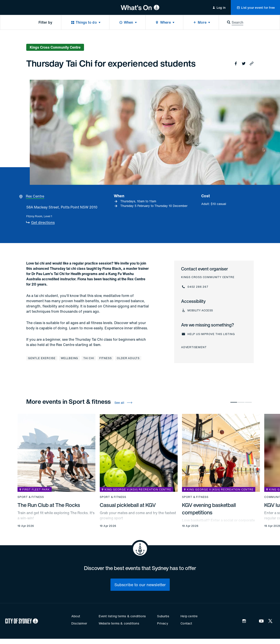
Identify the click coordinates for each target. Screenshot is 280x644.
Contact (186, 623)
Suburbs (163, 616)
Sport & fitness (31, 497)
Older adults (128, 358)
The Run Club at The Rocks (49, 505)
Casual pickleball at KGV (128, 505)
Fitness (106, 358)
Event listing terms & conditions (122, 616)
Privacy (163, 623)
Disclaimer (79, 623)
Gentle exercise (42, 358)
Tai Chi (89, 358)
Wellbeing (69, 358)
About (76, 616)
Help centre (189, 616)
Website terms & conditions (119, 623)
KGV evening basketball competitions (209, 509)
